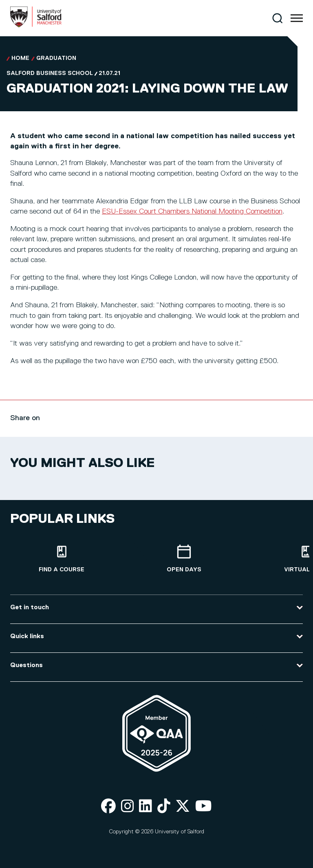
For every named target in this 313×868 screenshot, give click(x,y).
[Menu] (297, 18)
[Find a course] (62, 559)
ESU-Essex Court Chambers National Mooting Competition (192, 211)
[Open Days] (184, 559)
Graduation (56, 58)
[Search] (277, 18)
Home (20, 58)
